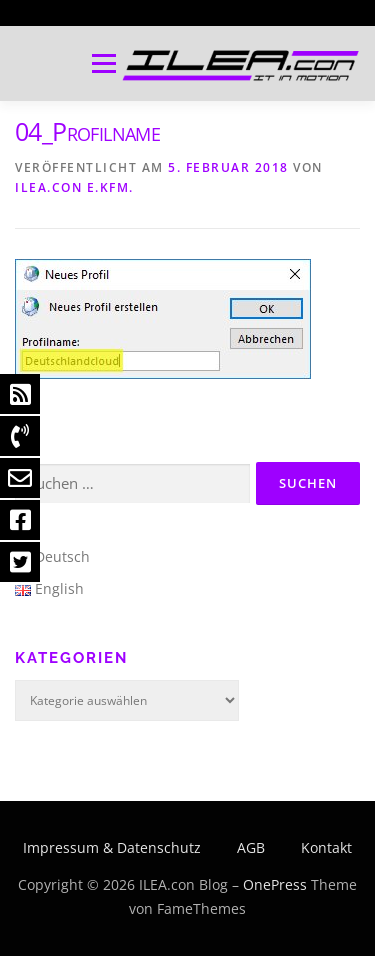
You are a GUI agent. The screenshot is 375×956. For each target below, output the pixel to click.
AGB (251, 847)
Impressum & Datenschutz (112, 847)
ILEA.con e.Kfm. (74, 187)
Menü (102, 63)
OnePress (275, 884)
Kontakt (326, 847)
